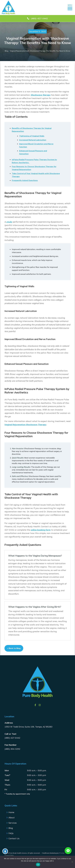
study (9, 222)
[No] (72, 862)
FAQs (11, 833)
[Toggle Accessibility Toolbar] (5, 851)
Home (11, 812)
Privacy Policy (9, 855)
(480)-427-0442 (12, 738)
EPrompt (62, 853)
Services (13, 823)
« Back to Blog (14, 648)
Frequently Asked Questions (25, 180)
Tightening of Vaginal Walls (32, 136)
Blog (7, 51)
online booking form (41, 530)
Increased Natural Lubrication (33, 140)
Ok (38, 865)
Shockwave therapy (41, 95)
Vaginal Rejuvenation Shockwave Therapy (25, 425)
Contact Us (14, 838)
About (12, 818)
